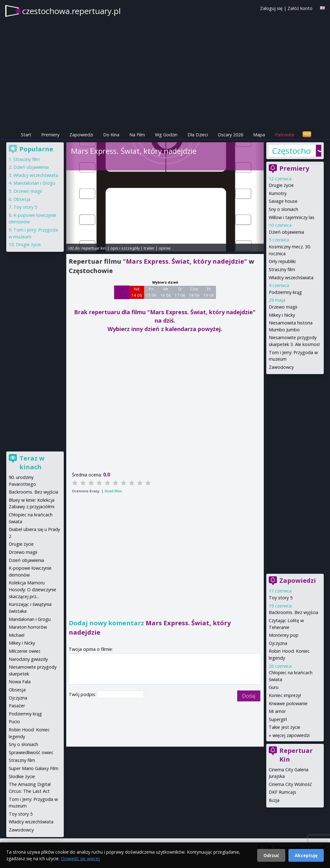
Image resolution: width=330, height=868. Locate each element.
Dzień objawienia (286, 232)
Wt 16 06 (165, 292)
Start (26, 135)
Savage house (283, 201)
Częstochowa (292, 151)
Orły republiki (282, 261)
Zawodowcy (281, 367)
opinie (165, 248)
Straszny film (282, 269)
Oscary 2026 (230, 135)
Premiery (50, 135)
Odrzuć (271, 855)
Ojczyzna (278, 643)
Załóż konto (300, 8)
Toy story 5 (281, 598)
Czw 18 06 (194, 292)
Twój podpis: (83, 694)
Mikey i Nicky (282, 315)
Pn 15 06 (151, 292)
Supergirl (278, 719)
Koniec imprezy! (285, 695)
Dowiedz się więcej (80, 858)
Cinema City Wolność (290, 784)
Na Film (137, 135)
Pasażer (17, 706)
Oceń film (113, 491)
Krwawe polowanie (288, 703)
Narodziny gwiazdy (28, 659)
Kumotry (278, 193)
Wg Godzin (166, 135)
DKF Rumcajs (282, 792)
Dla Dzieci (198, 135)
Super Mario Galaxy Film (34, 768)
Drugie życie (281, 185)
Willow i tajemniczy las (292, 217)
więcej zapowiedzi (291, 735)
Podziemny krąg (285, 292)
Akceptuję (306, 855)
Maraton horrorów (28, 627)
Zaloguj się (271, 8)
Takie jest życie (285, 727)
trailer (149, 248)
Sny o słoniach (283, 209)
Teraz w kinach (32, 463)
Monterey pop (284, 635)
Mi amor (277, 711)
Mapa (259, 135)
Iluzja (274, 800)
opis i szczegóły (125, 248)
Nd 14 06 (137, 292)
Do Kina (111, 135)
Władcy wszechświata (291, 278)
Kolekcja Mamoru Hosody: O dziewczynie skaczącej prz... (32, 589)
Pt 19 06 (209, 292)
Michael (17, 635)
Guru (274, 687)
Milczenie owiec (25, 651)
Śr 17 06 (180, 292)
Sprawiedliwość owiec (31, 752)
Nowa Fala (20, 682)
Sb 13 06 (122, 292)
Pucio (14, 722)
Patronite (285, 135)
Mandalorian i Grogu (34, 183)
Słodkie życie (22, 776)
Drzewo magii (283, 307)
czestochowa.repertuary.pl (71, 11)
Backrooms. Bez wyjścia (293, 612)
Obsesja (22, 199)
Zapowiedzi (81, 135)
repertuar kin (94, 248)
